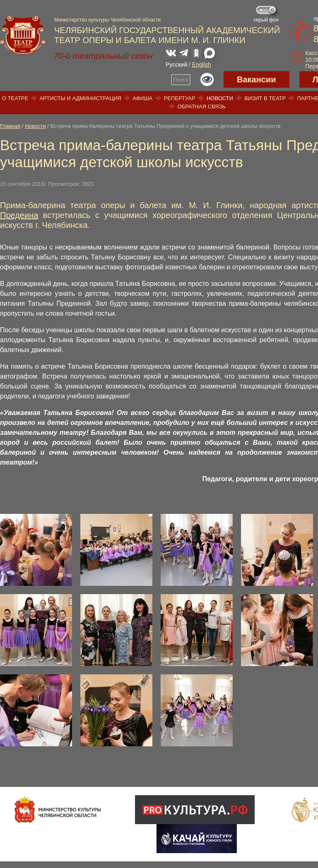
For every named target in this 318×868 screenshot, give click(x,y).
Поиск (181, 80)
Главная (10, 126)
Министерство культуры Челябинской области (107, 20)
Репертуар (180, 98)
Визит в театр (265, 98)
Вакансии (257, 79)
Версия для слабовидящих (207, 79)
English (202, 65)
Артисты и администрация (80, 98)
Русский (176, 65)
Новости (220, 98)
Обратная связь (202, 107)
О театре (15, 98)
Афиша (142, 98)
